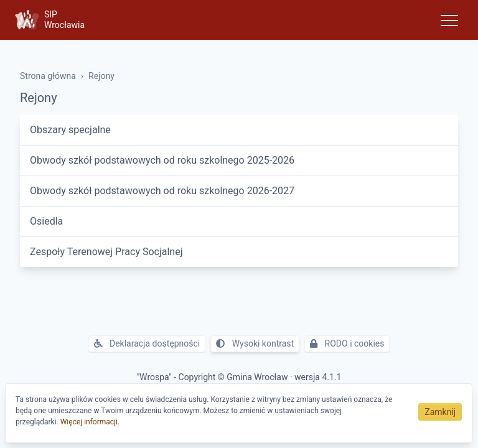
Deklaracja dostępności (147, 343)
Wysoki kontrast (255, 343)
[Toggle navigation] (449, 20)
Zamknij (440, 412)
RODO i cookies (347, 343)
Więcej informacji (89, 422)
